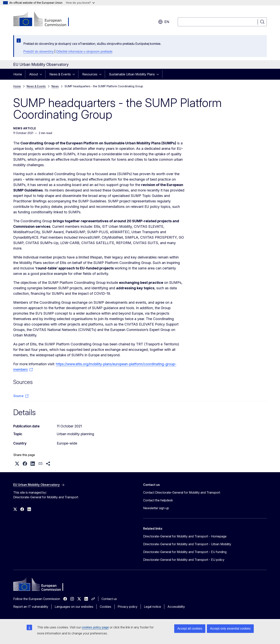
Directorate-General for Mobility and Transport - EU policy (184, 560)
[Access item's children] (42, 74)
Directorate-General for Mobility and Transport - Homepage (185, 536)
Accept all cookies (190, 629)
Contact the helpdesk (158, 500)
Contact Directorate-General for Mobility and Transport (182, 492)
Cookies (105, 607)
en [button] (164, 22)
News (55, 86)
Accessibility (176, 607)
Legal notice (152, 607)
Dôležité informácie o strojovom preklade (84, 52)
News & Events (60, 74)
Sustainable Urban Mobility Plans (132, 74)
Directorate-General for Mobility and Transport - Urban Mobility (187, 544)
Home (18, 74)
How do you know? (80, 3)
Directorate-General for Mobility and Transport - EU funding (185, 552)
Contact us (109, 599)
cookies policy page (95, 627)
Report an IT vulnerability (31, 607)
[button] (17, 464)
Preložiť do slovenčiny (38, 52)
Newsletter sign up (156, 508)
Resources (90, 74)
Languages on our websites (74, 607)
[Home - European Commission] (45, 19)
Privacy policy (128, 607)
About (34, 74)
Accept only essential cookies (230, 629)
